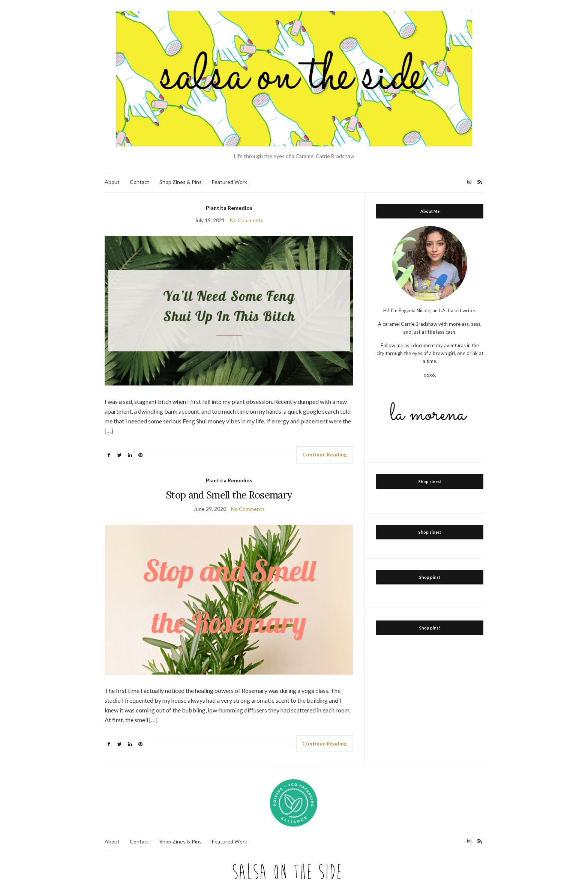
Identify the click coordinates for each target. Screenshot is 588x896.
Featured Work (229, 182)
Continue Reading (325, 454)
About (112, 182)
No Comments (247, 220)
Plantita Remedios (229, 208)
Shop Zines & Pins (181, 182)
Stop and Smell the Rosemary (229, 495)
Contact (139, 182)
